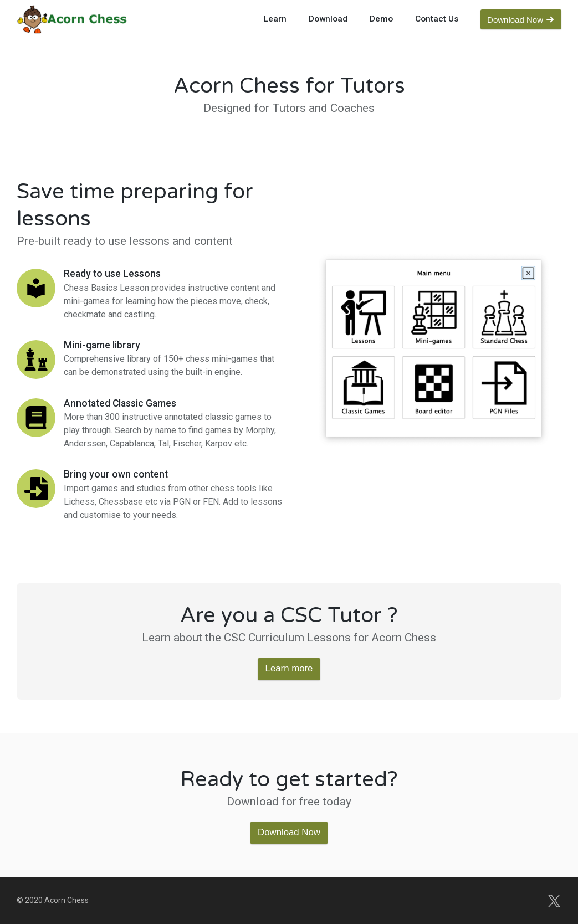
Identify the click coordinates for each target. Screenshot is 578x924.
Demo (381, 19)
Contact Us (437, 19)
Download (328, 19)
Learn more (289, 668)
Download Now (289, 832)
